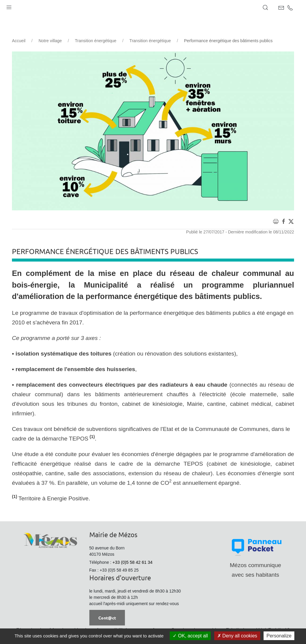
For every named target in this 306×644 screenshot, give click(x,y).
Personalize (279, 636)
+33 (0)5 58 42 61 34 (132, 562)
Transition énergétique (96, 41)
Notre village (50, 41)
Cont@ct (107, 618)
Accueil (19, 41)
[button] (9, 6)
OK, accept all (190, 636)
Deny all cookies (237, 636)
